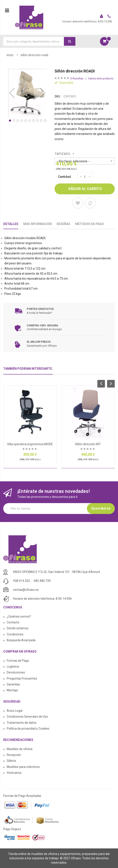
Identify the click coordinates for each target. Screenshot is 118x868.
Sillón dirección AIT (88, 444)
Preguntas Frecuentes (22, 678)
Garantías (13, 684)
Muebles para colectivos (23, 767)
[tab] (28, 370)
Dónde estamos (18, 628)
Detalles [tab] (11, 224)
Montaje (12, 690)
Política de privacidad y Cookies (28, 729)
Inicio (10, 55)
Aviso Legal (15, 711)
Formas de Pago (18, 661)
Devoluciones (16, 672)
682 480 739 (42, 581)
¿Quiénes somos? (19, 616)
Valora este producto (101, 79)
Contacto (13, 622)
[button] (12, 93)
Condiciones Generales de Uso (27, 717)
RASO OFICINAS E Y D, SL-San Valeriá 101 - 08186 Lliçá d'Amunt (57, 572)
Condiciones (15, 634)
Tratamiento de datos (22, 723)
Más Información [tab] (37, 224)
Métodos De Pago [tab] (90, 224)
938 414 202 (22, 581)
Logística (13, 667)
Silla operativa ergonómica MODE (30, 444)
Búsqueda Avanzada (21, 640)
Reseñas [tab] (63, 224)
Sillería (11, 761)
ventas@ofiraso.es (26, 590)
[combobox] (39, 41)
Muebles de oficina (20, 749)
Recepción (14, 755)
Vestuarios (14, 773)
